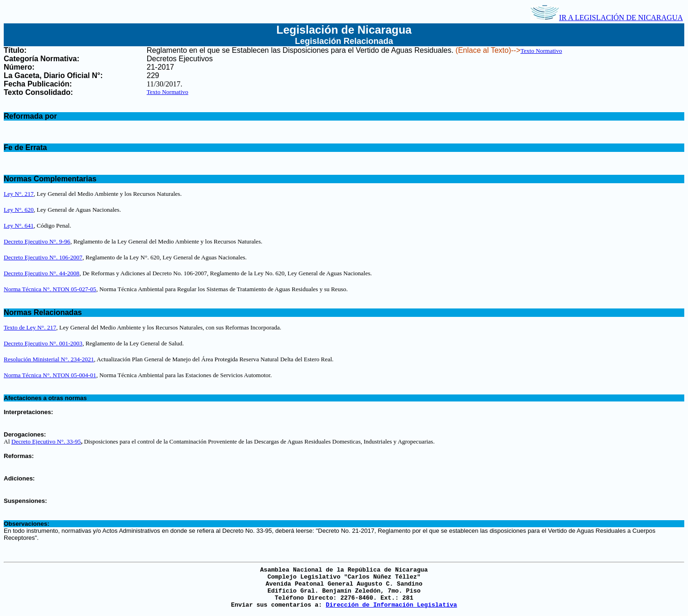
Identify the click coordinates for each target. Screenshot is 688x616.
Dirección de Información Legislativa (391, 605)
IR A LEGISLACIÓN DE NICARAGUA (607, 18)
